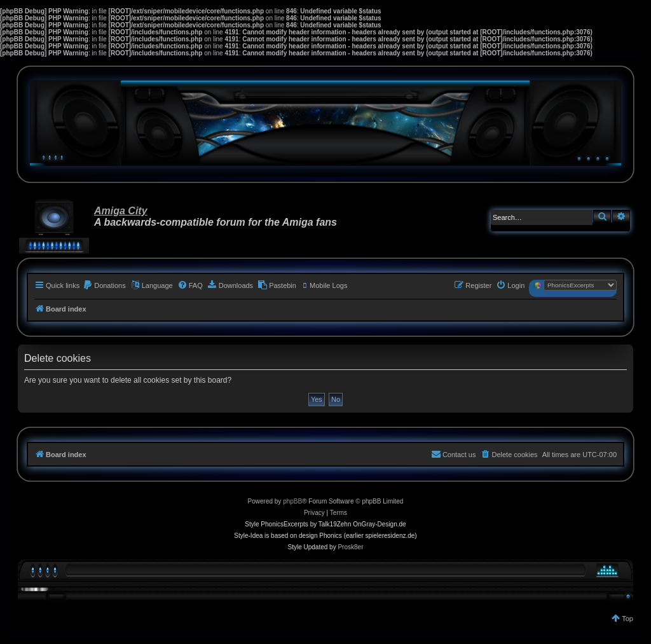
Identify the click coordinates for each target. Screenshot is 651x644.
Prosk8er (350, 547)
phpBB (292, 501)
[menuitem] (104, 285)
